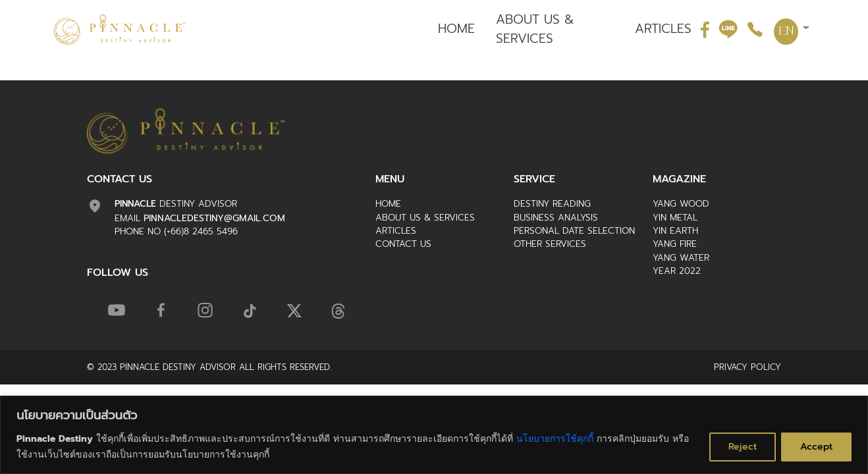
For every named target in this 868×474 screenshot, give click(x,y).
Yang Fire (675, 244)
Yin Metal (675, 218)
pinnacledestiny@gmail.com (214, 218)
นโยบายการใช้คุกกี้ (555, 439)
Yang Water (681, 258)
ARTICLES (663, 29)
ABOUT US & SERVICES (535, 29)
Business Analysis (556, 218)
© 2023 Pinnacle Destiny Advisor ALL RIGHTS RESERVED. (209, 367)
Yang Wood (681, 204)
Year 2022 (677, 271)
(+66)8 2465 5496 (201, 231)
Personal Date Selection (574, 231)
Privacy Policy (747, 367)
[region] (434, 435)
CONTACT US (403, 244)
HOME (456, 29)
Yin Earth (675, 231)
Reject (743, 447)
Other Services (550, 244)
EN (786, 32)
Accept (816, 447)
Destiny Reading (552, 204)
